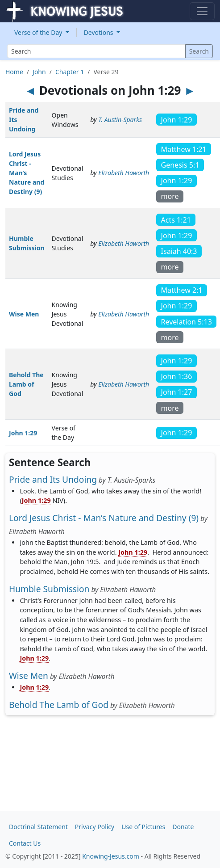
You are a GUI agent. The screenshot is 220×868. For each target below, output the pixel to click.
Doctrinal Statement (38, 827)
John (39, 72)
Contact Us (25, 843)
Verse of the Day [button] (39, 32)
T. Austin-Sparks (120, 120)
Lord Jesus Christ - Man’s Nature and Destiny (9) (27, 173)
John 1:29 (23, 433)
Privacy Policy (95, 827)
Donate (183, 827)
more (170, 196)
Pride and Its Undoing (53, 479)
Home (14, 72)
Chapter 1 (70, 72)
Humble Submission (49, 589)
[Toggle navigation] (202, 11)
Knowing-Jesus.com (111, 856)
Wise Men (24, 314)
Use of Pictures (143, 827)
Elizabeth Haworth (124, 173)
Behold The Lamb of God (26, 384)
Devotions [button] (100, 32)
